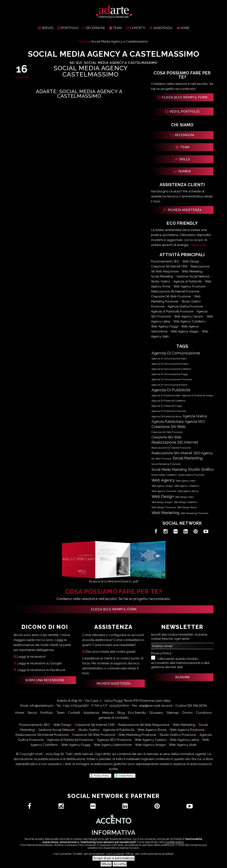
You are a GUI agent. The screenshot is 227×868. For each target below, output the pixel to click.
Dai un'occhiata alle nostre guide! (109, 652)
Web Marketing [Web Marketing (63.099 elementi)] (165, 513)
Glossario (156, 713)
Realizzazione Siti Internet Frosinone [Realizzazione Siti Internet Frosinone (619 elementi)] (171, 448)
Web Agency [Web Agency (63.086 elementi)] (163, 480)
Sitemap (173, 713)
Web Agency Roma (152, 730)
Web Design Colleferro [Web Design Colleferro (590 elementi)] (185, 502)
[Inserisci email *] (182, 646)
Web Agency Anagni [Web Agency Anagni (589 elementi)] (162, 486)
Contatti (106, 862)
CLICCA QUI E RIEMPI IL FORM (182, 97)
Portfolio (47, 713)
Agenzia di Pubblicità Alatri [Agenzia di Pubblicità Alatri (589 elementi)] (166, 395)
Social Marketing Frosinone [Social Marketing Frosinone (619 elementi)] (166, 464)
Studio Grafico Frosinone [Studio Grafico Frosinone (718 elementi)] (191, 475)
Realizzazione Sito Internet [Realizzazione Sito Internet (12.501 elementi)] (172, 453)
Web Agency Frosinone (189, 286)
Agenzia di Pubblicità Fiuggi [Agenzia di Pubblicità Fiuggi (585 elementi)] (167, 406)
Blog (121, 713)
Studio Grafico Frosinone (178, 735)
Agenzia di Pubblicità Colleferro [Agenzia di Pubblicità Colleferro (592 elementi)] (168, 401)
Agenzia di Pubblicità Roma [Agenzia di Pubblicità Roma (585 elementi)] (166, 416)
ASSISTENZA (161, 28)
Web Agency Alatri (183, 745)
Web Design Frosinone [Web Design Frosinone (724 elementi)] (164, 507)
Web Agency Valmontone (113, 745)
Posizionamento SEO (165, 261)
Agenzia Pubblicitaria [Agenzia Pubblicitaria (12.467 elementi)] (167, 422)
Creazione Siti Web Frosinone (171, 296)
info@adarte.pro (42, 706)
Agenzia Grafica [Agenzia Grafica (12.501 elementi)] (195, 416)
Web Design (191, 261)
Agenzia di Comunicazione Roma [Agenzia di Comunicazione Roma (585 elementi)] (169, 385)
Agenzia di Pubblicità (188, 281)
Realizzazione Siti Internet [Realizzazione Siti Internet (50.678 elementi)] (175, 442)
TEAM (115, 28)
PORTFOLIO (68, 28)
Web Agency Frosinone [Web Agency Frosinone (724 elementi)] (164, 491)
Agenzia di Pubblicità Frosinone (172, 311)
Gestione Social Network (193, 276)
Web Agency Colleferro (189, 321)
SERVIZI (45, 28)
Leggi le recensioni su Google (38, 663)
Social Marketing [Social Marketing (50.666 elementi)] (188, 458)
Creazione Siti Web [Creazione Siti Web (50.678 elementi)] (169, 427)
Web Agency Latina (184, 740)
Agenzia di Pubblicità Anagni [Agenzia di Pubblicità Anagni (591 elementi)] (198, 395)
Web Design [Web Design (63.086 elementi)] (163, 496)
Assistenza (133, 862)
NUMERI (182, 171)
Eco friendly (137, 713)
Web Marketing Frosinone (137, 735)
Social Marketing (162, 276)
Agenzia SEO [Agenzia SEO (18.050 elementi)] (195, 421)
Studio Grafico (161, 281)
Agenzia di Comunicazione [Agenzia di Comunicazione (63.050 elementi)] (176, 353)
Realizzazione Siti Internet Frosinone (175, 291)
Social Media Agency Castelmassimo (91, 71)
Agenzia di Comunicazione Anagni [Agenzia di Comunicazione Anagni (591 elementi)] (170, 364)
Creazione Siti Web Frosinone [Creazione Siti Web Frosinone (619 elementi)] (167, 432)
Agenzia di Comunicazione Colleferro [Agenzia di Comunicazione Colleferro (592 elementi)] (171, 369)
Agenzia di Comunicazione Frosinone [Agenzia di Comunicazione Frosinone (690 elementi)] (172, 379)
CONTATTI (135, 28)
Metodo (108, 713)
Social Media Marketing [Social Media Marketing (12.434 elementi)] (169, 470)
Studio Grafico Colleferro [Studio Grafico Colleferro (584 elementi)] (164, 475)
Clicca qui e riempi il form (114, 609)
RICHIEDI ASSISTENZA (182, 210)
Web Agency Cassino (189, 316)
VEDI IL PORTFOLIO (182, 112)
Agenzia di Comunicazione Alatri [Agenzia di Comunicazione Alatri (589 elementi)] (169, 359)
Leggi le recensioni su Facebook (39, 670)
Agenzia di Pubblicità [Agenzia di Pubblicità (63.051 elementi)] (171, 390)
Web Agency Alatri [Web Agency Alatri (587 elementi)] (186, 481)
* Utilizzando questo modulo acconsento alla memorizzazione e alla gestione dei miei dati (180, 662)
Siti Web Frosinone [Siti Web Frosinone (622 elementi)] (161, 459)
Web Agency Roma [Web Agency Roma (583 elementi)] (188, 491)
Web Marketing (192, 271)
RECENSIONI (93, 28)
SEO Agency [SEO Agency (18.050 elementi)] (203, 453)
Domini (187, 713)
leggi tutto (199, 245)
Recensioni (162, 862)
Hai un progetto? (73, 862)
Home (83, 41)
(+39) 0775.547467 (76, 706)
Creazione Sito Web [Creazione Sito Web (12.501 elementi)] (166, 437)
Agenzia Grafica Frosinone (185, 306)
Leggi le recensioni (29, 657)
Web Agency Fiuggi (164, 326)
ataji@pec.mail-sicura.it (156, 706)
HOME (183, 28)
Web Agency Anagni (185, 331)
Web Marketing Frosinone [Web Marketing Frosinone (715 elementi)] (194, 513)
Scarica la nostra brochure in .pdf (113, 581)
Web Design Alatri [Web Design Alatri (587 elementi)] (184, 497)
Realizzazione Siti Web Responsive (144, 725)
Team (61, 713)
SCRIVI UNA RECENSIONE (45, 680)
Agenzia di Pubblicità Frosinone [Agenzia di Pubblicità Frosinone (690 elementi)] (169, 411)
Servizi (32, 713)
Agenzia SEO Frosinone (114, 740)
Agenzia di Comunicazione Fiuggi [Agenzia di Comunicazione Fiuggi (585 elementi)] (170, 374)
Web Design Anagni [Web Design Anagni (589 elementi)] (162, 502)
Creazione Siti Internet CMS (169, 266)
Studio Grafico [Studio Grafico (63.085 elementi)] (201, 469)
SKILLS (182, 159)
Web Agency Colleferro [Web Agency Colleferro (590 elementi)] (187, 486)
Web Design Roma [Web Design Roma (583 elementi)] (187, 507)
